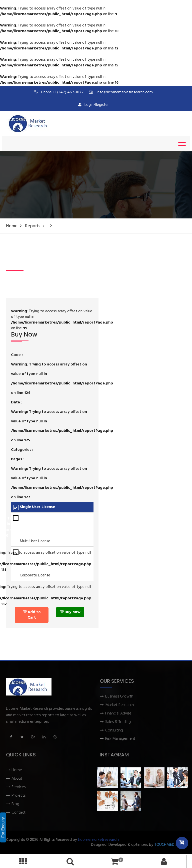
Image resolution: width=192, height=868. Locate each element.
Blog (15, 804)
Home (12, 226)
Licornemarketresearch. (99, 840)
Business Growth (119, 697)
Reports (33, 226)
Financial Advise (118, 714)
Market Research (119, 705)
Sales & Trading (118, 722)
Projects (18, 796)
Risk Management (120, 739)
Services (18, 787)
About (17, 779)
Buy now (70, 612)
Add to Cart (32, 615)
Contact (18, 813)
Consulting (114, 731)
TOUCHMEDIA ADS (170, 845)
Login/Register (93, 105)
